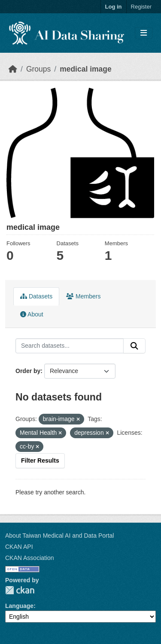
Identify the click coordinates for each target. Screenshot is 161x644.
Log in (114, 7)
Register (141, 7)
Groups (38, 69)
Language (19, 606)
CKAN (20, 590)
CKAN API (19, 547)
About (32, 314)
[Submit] (134, 346)
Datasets (36, 296)
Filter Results (40, 460)
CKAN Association (30, 558)
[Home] (13, 69)
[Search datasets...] (70, 346)
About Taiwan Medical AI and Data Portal (59, 536)
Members (83, 296)
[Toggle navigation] (144, 33)
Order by (28, 371)
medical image (86, 69)
